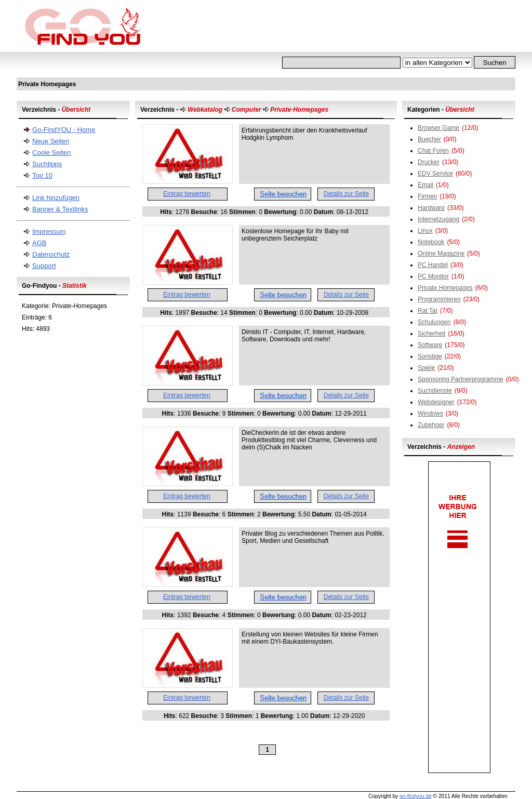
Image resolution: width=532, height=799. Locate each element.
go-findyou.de (416, 796)
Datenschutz (51, 254)
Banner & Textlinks (60, 209)
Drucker (429, 162)
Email (425, 185)
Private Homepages (445, 288)
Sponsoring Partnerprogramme (461, 379)
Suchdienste (435, 391)
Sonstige (430, 356)
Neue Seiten (51, 141)
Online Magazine (441, 254)
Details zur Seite (346, 194)
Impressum (49, 231)
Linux (425, 231)
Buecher (429, 139)
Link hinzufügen (56, 198)
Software (430, 345)
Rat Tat (428, 311)
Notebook (431, 242)
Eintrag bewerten (187, 194)
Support (44, 266)
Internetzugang (438, 219)
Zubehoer (431, 425)
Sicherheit (431, 334)
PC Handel (433, 265)
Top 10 (42, 175)
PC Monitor (433, 276)
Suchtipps (47, 164)
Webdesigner (436, 402)
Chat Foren (433, 151)
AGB (39, 243)
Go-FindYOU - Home (64, 130)
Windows (430, 414)
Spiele (426, 368)
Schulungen (434, 322)
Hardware (431, 208)
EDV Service (435, 174)
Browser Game (438, 128)
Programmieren (439, 299)
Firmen (427, 196)
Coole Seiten (51, 152)
